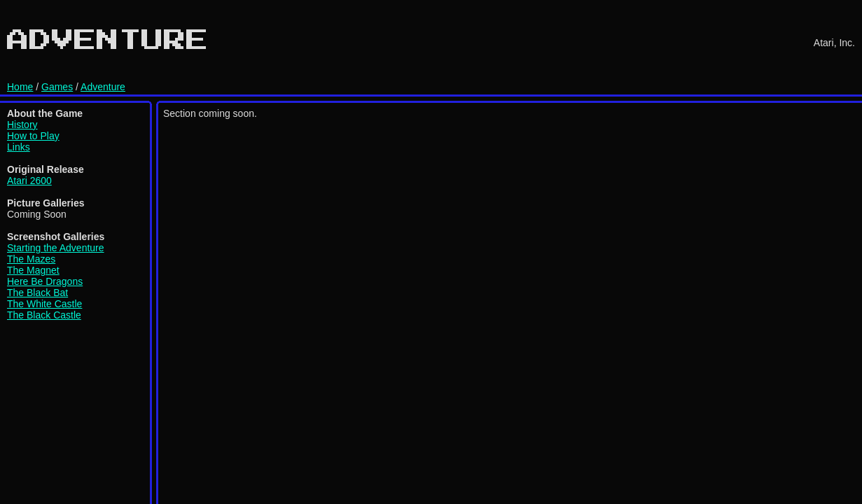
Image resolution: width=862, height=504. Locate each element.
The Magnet (33, 270)
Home (20, 87)
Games (57, 87)
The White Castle (44, 304)
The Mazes (31, 259)
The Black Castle (44, 315)
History (22, 125)
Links (19, 147)
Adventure (103, 87)
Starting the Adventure (56, 248)
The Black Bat (37, 293)
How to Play (33, 136)
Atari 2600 (29, 181)
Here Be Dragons (45, 281)
